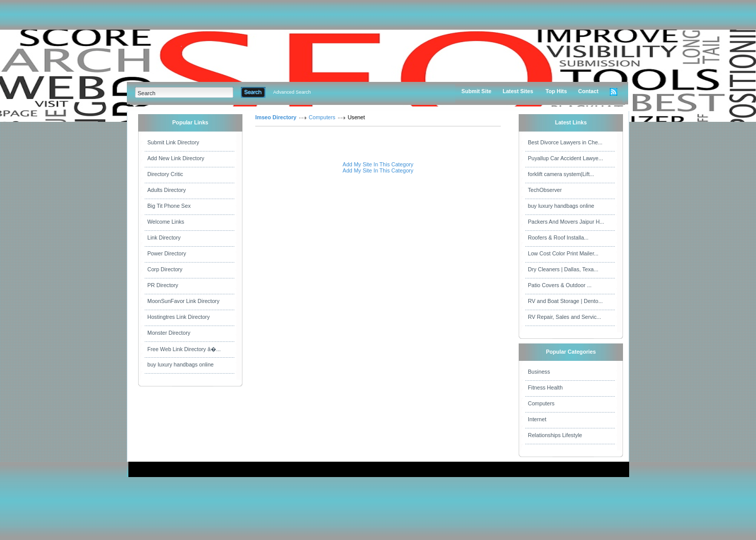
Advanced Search (292, 92)
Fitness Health (545, 387)
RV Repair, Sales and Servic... (564, 317)
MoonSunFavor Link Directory (183, 301)
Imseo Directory (276, 117)
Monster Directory (169, 333)
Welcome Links (166, 222)
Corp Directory (165, 269)
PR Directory (163, 285)
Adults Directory (166, 190)
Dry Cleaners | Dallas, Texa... (563, 269)
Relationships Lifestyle (555, 435)
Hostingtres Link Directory (179, 317)
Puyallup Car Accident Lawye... (565, 158)
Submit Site (476, 91)
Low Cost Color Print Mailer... (563, 253)
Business (539, 372)
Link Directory (164, 237)
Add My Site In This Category (378, 164)
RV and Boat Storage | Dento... (565, 301)
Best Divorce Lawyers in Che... (565, 142)
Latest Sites (518, 91)
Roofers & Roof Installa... (558, 237)
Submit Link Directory (173, 142)
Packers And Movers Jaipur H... (566, 222)
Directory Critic (165, 174)
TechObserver (545, 190)
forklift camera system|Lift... (561, 174)
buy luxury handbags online (181, 364)
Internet (537, 419)
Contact (588, 91)
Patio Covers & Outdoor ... (560, 285)
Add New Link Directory (176, 158)
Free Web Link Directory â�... (184, 349)
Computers (322, 117)
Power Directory (167, 253)
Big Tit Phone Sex (169, 206)
